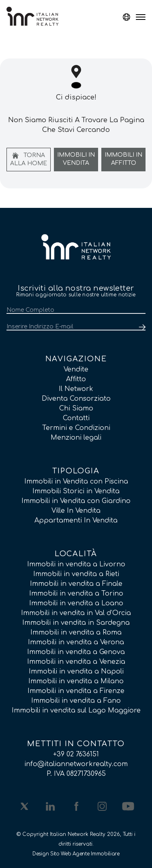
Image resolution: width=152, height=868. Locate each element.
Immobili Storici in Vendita (76, 491)
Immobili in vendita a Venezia (76, 662)
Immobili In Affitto (123, 159)
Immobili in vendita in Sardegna (76, 623)
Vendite (76, 369)
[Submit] (141, 327)
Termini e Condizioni (76, 428)
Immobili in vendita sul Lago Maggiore (76, 710)
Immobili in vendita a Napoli (76, 672)
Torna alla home (29, 159)
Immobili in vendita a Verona (76, 642)
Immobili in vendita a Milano (76, 681)
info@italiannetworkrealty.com (76, 764)
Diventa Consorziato (76, 399)
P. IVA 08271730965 (76, 774)
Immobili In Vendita (76, 159)
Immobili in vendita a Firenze (76, 691)
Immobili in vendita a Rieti (76, 574)
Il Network (76, 389)
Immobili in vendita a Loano (76, 603)
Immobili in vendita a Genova (76, 652)
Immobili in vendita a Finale (76, 584)
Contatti (76, 418)
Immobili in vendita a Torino (76, 594)
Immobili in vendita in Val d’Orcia (76, 613)
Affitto (76, 379)
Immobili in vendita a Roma (76, 633)
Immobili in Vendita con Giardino (76, 501)
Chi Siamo (76, 408)
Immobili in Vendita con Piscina (76, 482)
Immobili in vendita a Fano (76, 701)
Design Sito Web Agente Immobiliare (76, 854)
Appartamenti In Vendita (76, 520)
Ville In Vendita (76, 511)
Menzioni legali (76, 438)
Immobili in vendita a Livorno (76, 564)
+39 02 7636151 (76, 754)
